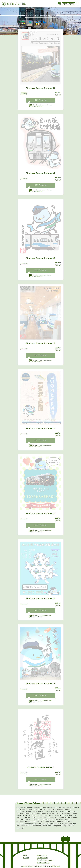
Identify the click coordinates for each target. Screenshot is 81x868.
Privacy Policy (42, 858)
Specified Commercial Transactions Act (45, 862)
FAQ (25, 855)
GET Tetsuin (41, 100)
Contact (26, 858)
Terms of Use (42, 855)
